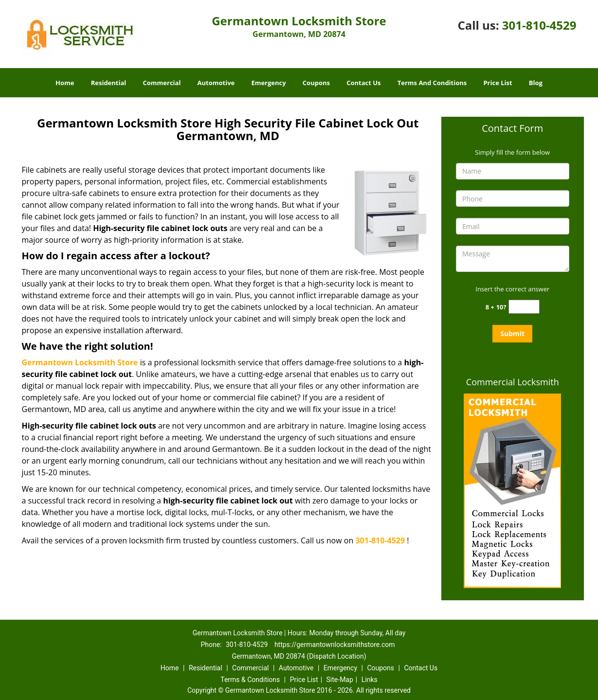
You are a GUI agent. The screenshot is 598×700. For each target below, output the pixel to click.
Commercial (162, 83)
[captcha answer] (524, 307)
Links (370, 680)
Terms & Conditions (250, 680)
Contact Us (363, 83)
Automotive (216, 83)
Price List (498, 83)
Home (65, 83)
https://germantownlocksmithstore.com (335, 645)
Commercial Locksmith (513, 382)
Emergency (268, 83)
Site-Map (340, 680)
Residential (109, 83)
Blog (536, 83)
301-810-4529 (539, 25)
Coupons (316, 83)
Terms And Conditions (432, 83)
